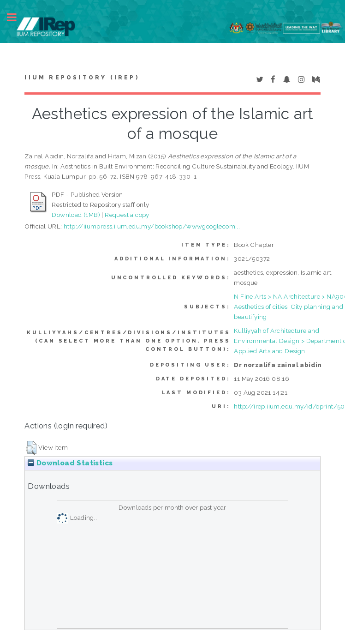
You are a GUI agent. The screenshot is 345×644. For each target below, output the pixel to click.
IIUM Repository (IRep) (82, 78)
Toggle (17, 17)
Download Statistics (70, 463)
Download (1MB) (76, 215)
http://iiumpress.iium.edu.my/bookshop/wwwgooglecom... (152, 226)
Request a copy (127, 215)
